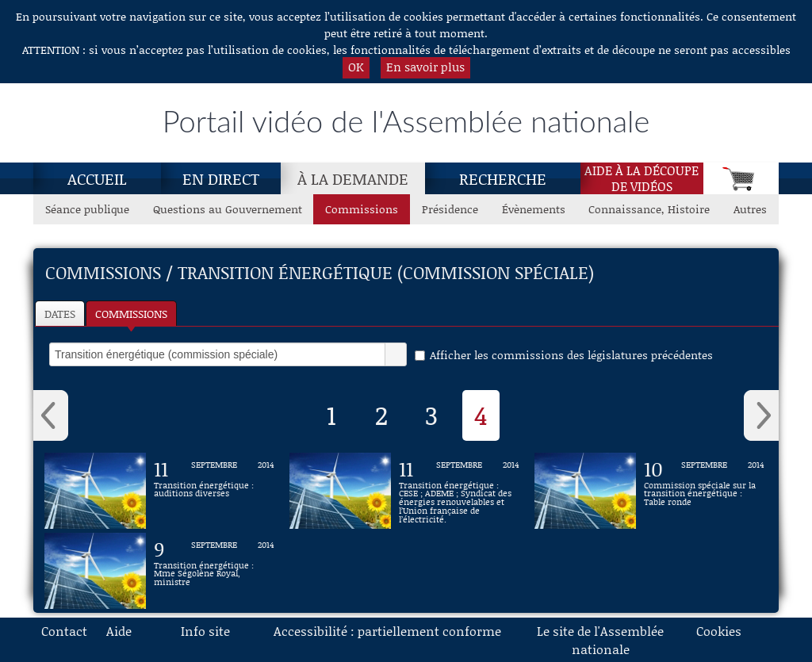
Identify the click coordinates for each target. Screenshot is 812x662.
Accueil (97, 178)
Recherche (503, 178)
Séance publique (87, 209)
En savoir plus (425, 67)
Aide (119, 631)
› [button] (761, 415)
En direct (221, 178)
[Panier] (741, 178)
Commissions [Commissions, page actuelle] (362, 209)
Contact (64, 631)
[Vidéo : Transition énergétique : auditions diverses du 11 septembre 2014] (214, 491)
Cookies (719, 631)
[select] (217, 354)
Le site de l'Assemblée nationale (600, 640)
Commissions (131, 314)
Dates (60, 314)
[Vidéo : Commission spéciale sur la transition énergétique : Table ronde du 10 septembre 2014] (704, 491)
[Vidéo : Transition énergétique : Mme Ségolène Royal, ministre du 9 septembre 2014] (214, 571)
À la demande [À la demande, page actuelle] (353, 178)
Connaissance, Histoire (649, 209)
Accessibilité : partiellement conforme (387, 631)
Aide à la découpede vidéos (642, 178)
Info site (205, 631)
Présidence (450, 209)
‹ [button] (51, 415)
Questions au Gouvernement (228, 209)
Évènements (534, 209)
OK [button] (356, 67)
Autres (750, 209)
